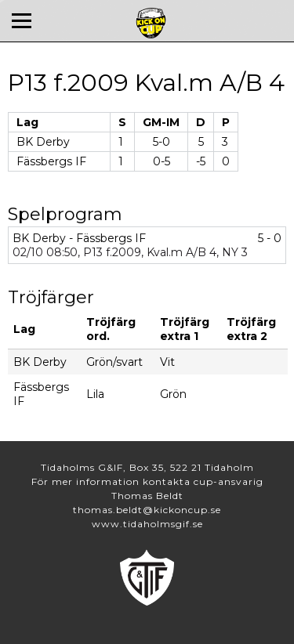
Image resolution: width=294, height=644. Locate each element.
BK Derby (43, 142)
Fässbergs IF (51, 161)
